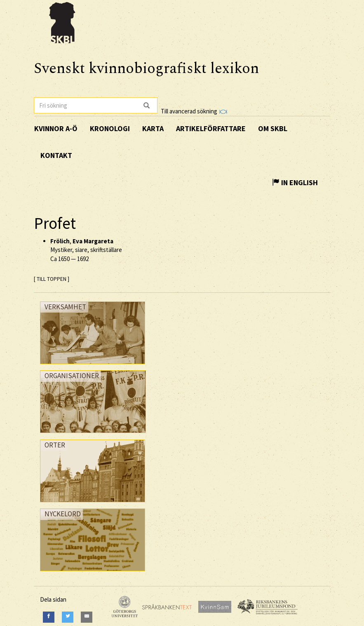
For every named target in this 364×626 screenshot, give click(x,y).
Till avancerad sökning (194, 111)
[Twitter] (68, 617)
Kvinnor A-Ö (56, 128)
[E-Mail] (87, 617)
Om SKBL (273, 128)
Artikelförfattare (211, 128)
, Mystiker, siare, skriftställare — (86, 250)
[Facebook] (49, 617)
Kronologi (110, 128)
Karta (153, 128)
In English (295, 182)
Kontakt (56, 155)
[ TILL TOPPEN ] (52, 279)
